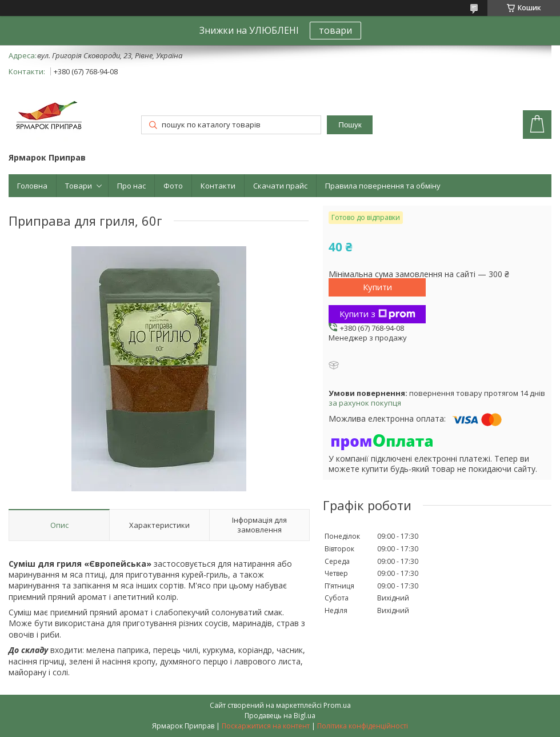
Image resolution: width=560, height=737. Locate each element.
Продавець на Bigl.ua (280, 716)
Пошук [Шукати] (350, 125)
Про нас (131, 186)
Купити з (377, 314)
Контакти (218, 186)
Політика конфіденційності (363, 726)
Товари (79, 186)
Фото (173, 186)
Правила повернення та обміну (383, 186)
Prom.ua (337, 705)
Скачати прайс (280, 186)
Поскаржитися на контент (266, 726)
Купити (377, 287)
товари (335, 30)
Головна (32, 186)
